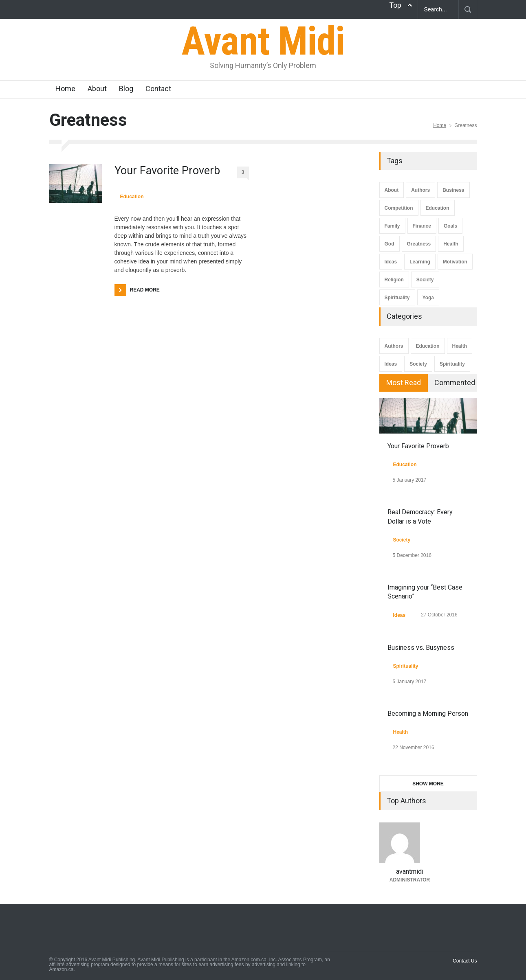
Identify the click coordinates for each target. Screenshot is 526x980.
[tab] (404, 383)
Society (418, 364)
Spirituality (452, 364)
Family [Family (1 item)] (392, 226)
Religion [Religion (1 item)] (394, 280)
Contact (158, 89)
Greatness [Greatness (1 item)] (419, 244)
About (97, 89)
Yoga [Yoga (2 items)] (428, 298)
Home (65, 89)
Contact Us (465, 961)
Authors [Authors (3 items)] (420, 190)
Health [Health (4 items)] (451, 244)
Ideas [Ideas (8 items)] (391, 262)
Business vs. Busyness (421, 648)
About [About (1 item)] (392, 190)
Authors (394, 346)
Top (395, 5)
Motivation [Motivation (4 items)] (455, 262)
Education (132, 197)
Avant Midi (263, 41)
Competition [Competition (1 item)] (399, 208)
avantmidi (410, 871)
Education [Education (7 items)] (438, 208)
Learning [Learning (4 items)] (420, 262)
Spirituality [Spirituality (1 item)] (397, 298)
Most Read (404, 383)
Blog (126, 89)
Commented (455, 383)
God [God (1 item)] (390, 244)
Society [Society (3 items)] (425, 280)
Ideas (391, 364)
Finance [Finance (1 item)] (422, 226)
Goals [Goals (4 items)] (450, 226)
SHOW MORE (428, 784)
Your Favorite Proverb (167, 171)
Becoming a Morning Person (428, 714)
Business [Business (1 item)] (453, 190)
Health (460, 346)
